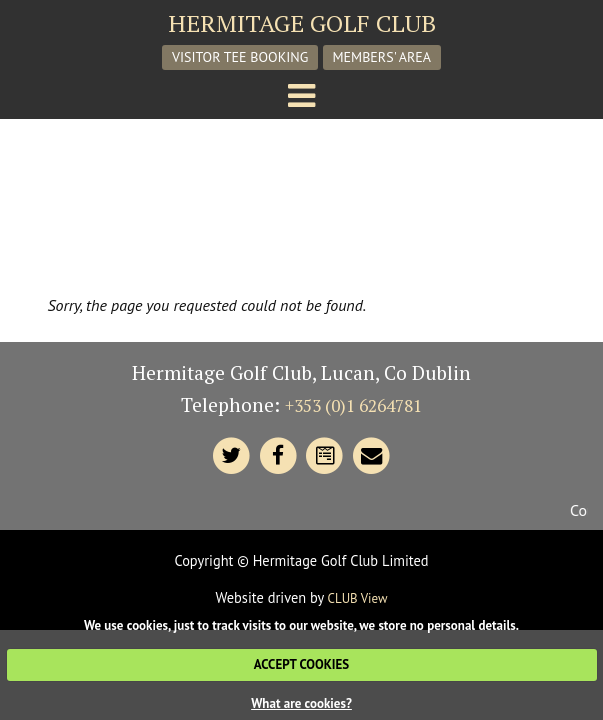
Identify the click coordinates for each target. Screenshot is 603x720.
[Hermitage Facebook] (278, 456)
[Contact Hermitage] (325, 456)
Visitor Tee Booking (240, 57)
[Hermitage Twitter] (231, 456)
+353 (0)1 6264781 (353, 405)
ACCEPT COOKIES (301, 664)
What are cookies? (301, 703)
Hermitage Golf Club (302, 23)
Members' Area (382, 57)
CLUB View (358, 598)
